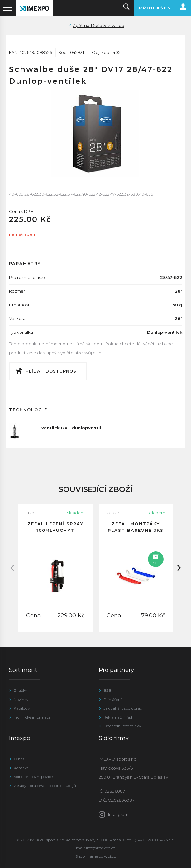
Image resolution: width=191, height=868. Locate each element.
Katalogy (22, 708)
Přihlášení (112, 699)
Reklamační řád (118, 717)
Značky (21, 690)
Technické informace (32, 717)
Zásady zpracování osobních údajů (45, 786)
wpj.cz (110, 856)
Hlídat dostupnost (53, 371)
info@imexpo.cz (101, 848)
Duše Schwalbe (107, 26)
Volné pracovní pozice (33, 777)
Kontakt (21, 768)
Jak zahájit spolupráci (123, 708)
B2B (107, 690)
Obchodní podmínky (122, 726)
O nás (19, 759)
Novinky (21, 699)
